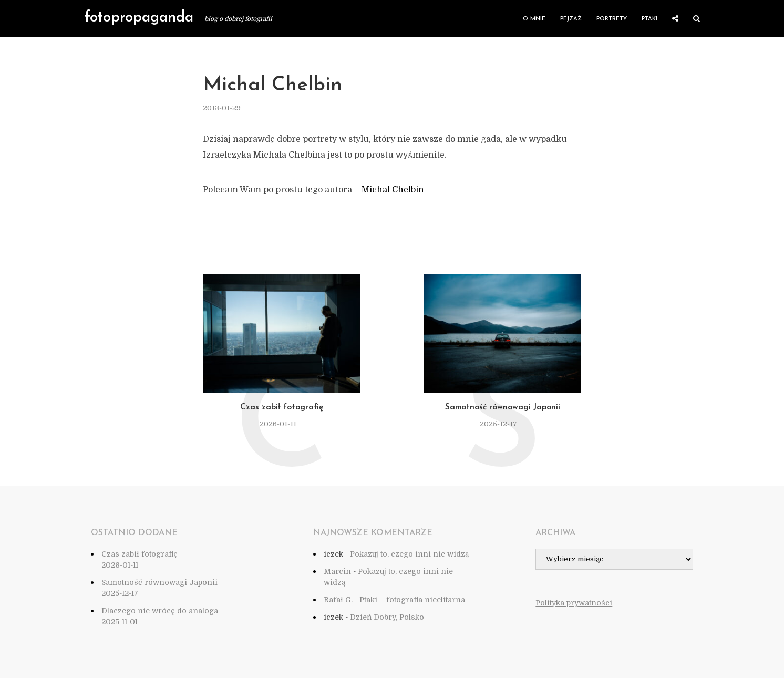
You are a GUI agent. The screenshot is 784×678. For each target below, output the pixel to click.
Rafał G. (338, 600)
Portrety (612, 19)
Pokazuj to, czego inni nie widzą (409, 554)
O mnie (534, 19)
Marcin (337, 571)
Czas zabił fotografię (282, 407)
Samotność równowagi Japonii (503, 407)
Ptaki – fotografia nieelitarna (412, 600)
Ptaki (649, 19)
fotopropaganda (139, 18)
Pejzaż (571, 19)
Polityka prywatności (574, 603)
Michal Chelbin (393, 190)
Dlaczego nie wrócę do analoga (160, 611)
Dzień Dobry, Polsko (387, 617)
